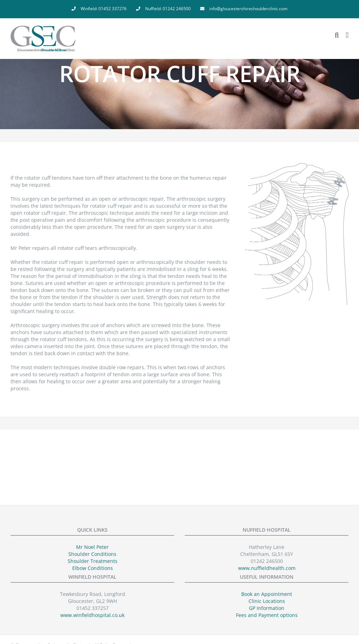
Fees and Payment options (267, 615)
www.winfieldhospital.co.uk (92, 615)
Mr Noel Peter (92, 547)
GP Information (267, 608)
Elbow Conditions (93, 568)
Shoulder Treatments (93, 561)
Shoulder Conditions (92, 554)
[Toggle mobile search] (337, 35)
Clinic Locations (267, 601)
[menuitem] (99, 9)
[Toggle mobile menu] (347, 35)
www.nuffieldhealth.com (267, 568)
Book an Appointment (267, 594)
